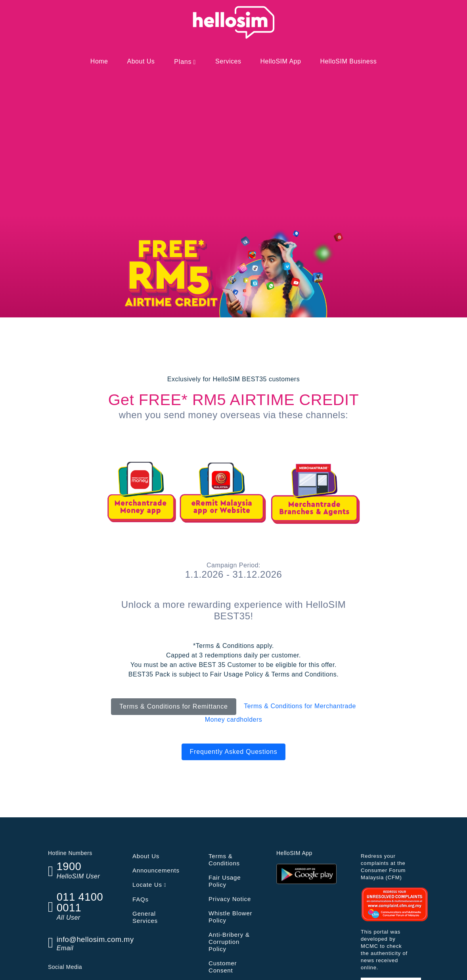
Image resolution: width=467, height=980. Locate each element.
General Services (145, 917)
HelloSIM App (280, 61)
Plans (183, 62)
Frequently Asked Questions (234, 752)
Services (228, 61)
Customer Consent (223, 967)
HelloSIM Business (348, 61)
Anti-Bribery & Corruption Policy (229, 942)
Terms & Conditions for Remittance (174, 706)
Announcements (156, 870)
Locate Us (149, 885)
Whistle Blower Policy (230, 917)
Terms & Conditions (224, 860)
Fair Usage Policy (225, 881)
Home (99, 61)
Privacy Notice (230, 899)
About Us (141, 61)
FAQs (141, 899)
